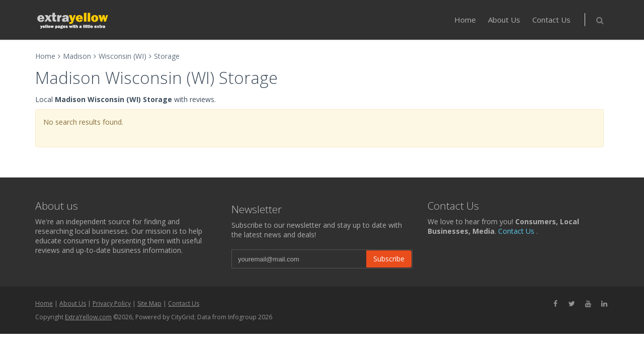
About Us (504, 20)
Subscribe (389, 259)
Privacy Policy (112, 303)
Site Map (149, 303)
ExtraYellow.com (88, 317)
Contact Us (551, 20)
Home (465, 20)
